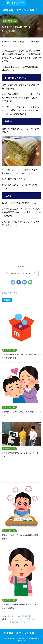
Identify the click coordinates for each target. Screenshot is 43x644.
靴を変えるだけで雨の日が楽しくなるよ (24, 616)
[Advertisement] (22, 249)
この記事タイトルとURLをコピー (21, 273)
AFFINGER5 (22, 641)
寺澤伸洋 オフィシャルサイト (21, 10)
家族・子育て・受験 (10, 293)
